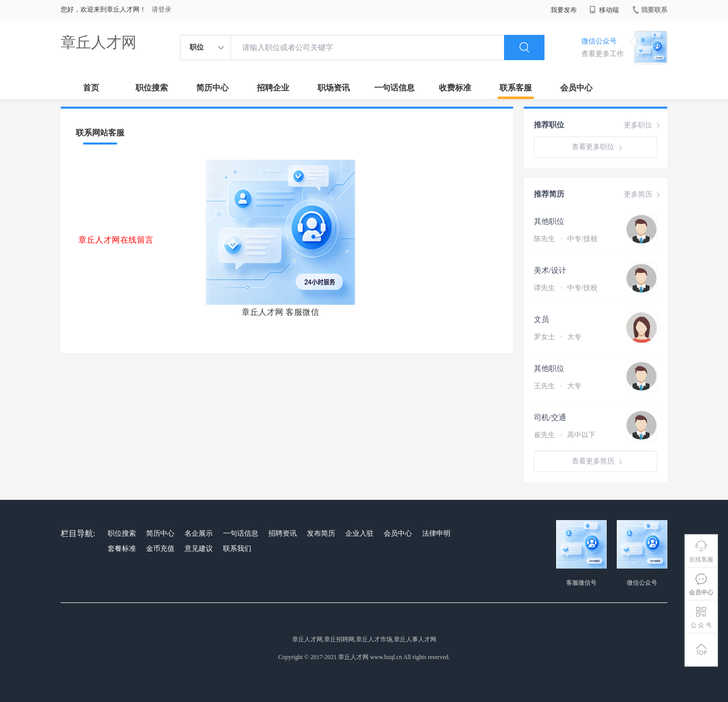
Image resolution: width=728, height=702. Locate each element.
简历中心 (212, 88)
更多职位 (643, 125)
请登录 (162, 9)
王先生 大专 (558, 386)
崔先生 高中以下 (565, 435)
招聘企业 (273, 88)
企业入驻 (359, 533)
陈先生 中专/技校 (566, 239)
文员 (541, 319)
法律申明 (436, 533)
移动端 (604, 10)
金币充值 (160, 549)
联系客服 (516, 88)
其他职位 (549, 221)
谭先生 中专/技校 (566, 288)
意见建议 (199, 549)
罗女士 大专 (558, 337)
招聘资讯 (283, 533)
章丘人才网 (99, 42)
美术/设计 (550, 270)
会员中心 (576, 88)
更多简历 (643, 195)
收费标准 (455, 88)
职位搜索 (152, 88)
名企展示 (199, 533)
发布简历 (321, 533)
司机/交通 (550, 417)
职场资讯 (334, 88)
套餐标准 (122, 549)
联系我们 (237, 549)
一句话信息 (394, 88)
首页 (91, 88)
